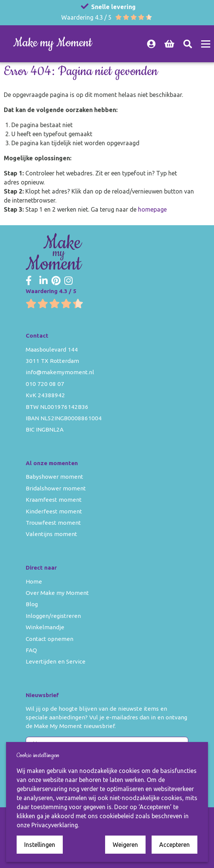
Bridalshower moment (56, 488)
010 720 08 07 (45, 384)
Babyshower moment (54, 477)
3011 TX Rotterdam (52, 361)
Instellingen (40, 845)
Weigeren (125, 845)
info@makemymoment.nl (60, 372)
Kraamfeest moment (54, 500)
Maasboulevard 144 (52, 350)
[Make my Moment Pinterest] (56, 281)
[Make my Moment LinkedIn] (43, 281)
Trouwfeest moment (53, 523)
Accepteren (174, 845)
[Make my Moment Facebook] (29, 281)
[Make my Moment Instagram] (68, 281)
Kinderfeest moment (54, 511)
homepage (152, 209)
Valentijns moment (51, 534)
